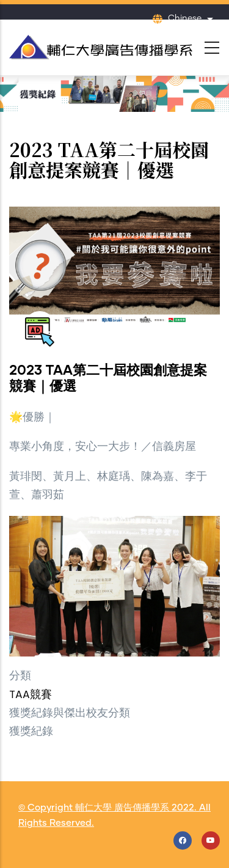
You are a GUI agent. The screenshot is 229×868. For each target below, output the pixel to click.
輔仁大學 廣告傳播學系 (122, 808)
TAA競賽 (31, 695)
